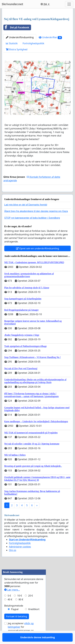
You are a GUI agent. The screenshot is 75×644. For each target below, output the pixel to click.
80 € (21, 608)
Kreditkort (34, 618)
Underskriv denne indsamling (37, 194)
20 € (31, 604)
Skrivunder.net (12, 4)
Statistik (12, 43)
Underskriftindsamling (20, 37)
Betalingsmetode (14, 614)
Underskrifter (50, 37)
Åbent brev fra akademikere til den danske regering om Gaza (36, 220)
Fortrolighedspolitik (33, 43)
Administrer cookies (20, 555)
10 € (20, 604)
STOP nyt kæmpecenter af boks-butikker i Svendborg (32, 226)
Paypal (15, 618)
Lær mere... (12, 598)
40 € (10, 608)
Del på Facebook (16, 27)
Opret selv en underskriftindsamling (38, 257)
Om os (13, 559)
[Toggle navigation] (69, 4)
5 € (9, 604)
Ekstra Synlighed (17, 49)
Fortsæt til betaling (17, 625)
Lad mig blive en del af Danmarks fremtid (26, 213)
